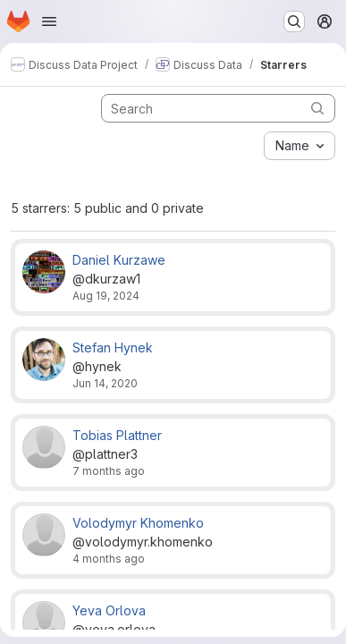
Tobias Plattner (117, 435)
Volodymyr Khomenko (138, 523)
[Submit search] (317, 108)
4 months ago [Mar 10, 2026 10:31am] (109, 559)
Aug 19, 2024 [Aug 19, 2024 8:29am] (106, 296)
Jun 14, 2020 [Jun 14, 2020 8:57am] (105, 383)
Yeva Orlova (109, 610)
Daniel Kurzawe (119, 260)
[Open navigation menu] (49, 21)
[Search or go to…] (294, 21)
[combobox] (300, 146)
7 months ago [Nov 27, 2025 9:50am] (109, 471)
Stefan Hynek (113, 347)
